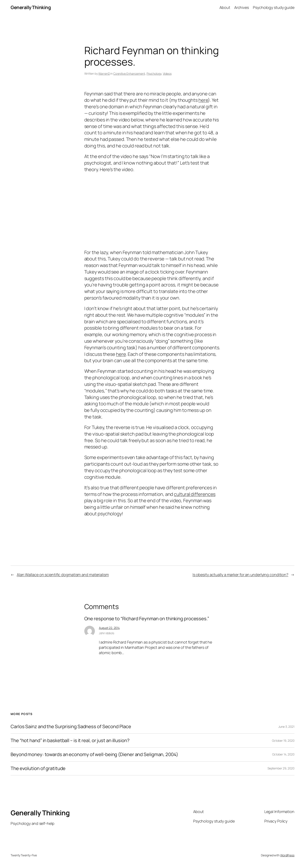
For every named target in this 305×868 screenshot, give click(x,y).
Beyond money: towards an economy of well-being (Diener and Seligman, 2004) (94, 755)
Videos (167, 74)
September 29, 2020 (281, 768)
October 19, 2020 (283, 741)
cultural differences (195, 494)
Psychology (154, 74)
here (203, 100)
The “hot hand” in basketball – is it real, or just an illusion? (70, 741)
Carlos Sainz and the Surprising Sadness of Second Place (71, 727)
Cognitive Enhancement (129, 74)
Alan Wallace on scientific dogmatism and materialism (63, 575)
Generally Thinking (31, 7)
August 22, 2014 (109, 628)
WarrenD (104, 74)
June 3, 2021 (286, 727)
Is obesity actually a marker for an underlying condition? (240, 575)
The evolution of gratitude (38, 768)
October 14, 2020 (283, 754)
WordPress (287, 855)
